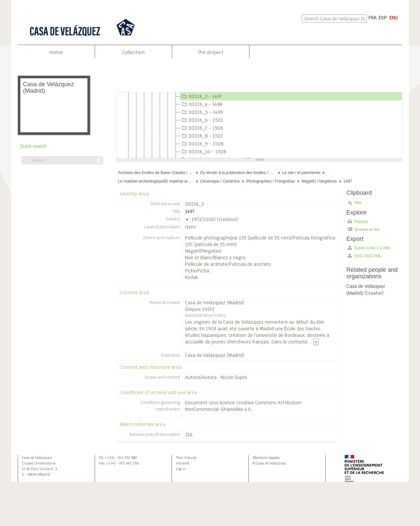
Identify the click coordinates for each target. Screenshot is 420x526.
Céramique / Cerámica (220, 181)
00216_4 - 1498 (201, 104)
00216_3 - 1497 (201, 96)
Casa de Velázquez (37, 458)
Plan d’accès (186, 458)
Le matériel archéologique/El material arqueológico (157, 181)
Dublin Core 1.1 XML (369, 248)
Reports (358, 222)
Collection (133, 52)
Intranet (183, 463)
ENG (394, 18)
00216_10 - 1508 (203, 152)
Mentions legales (266, 458)
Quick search (33, 146)
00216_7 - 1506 (202, 128)
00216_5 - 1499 (201, 112)
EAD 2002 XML (365, 256)
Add (358, 203)
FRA (373, 18)
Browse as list (363, 229)
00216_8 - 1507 (202, 136)
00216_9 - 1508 (202, 144)
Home (56, 52)
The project (211, 52)
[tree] (259, 125)
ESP (383, 18)
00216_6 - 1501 (202, 120)
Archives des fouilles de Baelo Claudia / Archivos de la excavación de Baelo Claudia (157, 173)
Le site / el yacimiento (301, 173)
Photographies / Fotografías (270, 181)
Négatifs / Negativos (319, 181)
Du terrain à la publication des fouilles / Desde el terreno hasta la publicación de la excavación (239, 173)
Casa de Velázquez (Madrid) (215, 303)
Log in (181, 469)
